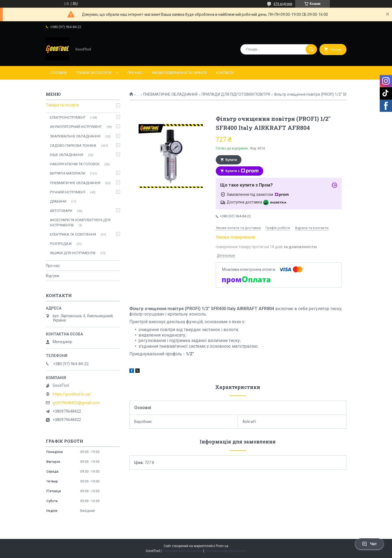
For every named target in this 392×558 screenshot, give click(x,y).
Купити (231, 160)
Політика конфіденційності (226, 551)
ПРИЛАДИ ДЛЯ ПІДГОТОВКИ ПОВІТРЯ (236, 94)
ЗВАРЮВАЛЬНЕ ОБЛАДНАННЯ (75, 136)
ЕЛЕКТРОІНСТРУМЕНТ (68, 117)
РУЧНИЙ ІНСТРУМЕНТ (68, 192)
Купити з (242, 171)
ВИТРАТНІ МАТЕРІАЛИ (68, 173)
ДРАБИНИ (58, 201)
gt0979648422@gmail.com (76, 403)
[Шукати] (311, 49)
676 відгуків (283, 4)
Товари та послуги (94, 73)
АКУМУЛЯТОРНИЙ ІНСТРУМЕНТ (76, 127)
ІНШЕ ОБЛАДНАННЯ (67, 155)
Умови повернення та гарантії (179, 73)
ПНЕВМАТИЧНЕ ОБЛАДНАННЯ (170, 94)
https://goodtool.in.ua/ (72, 394)
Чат (369, 544)
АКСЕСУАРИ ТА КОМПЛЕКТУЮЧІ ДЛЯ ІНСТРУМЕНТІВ (80, 222)
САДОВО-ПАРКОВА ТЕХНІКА (73, 145)
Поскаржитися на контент (182, 551)
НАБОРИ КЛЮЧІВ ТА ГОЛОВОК (75, 164)
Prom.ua (222, 546)
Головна (59, 73)
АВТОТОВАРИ (61, 211)
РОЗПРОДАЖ (61, 244)
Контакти (225, 73)
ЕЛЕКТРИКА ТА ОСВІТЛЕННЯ (73, 234)
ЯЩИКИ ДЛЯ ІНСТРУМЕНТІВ (73, 253)
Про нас (135, 73)
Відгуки (53, 276)
